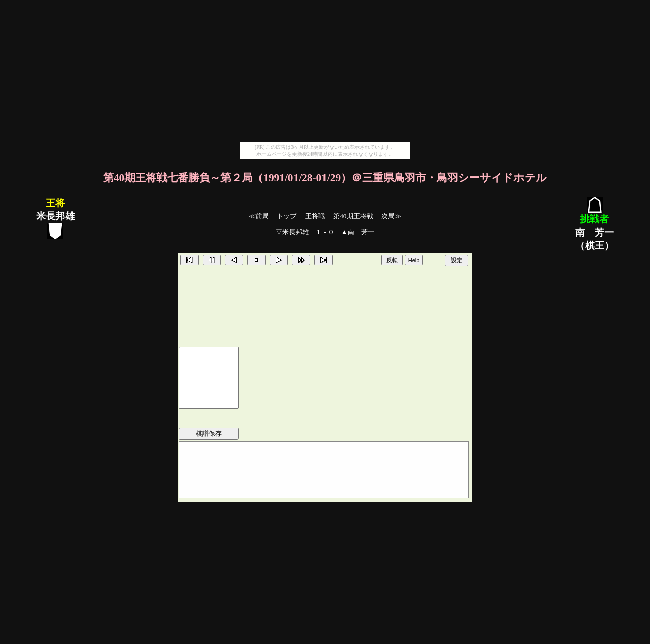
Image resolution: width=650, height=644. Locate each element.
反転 (392, 260)
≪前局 (259, 216)
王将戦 (315, 216)
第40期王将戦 (353, 216)
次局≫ (391, 216)
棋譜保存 (209, 433)
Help (414, 260)
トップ (287, 216)
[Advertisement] (325, 71)
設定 (457, 260)
